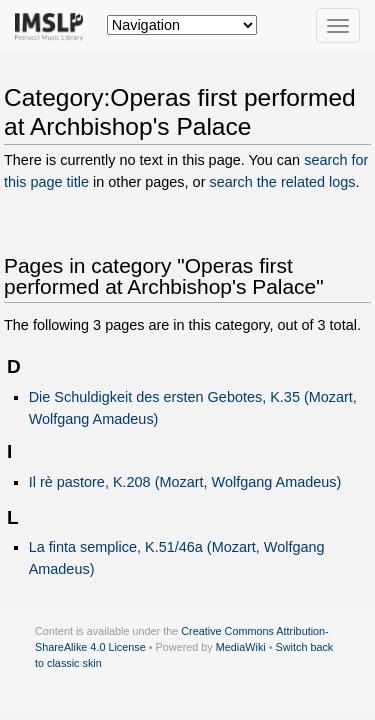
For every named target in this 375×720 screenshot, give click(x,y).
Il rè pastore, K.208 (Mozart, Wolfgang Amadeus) (185, 482)
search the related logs (282, 182)
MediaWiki (241, 647)
